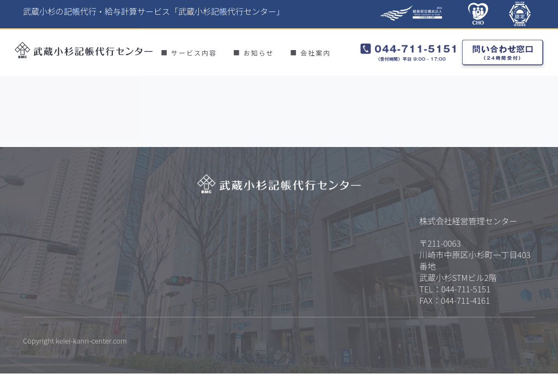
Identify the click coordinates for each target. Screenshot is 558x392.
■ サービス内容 (189, 53)
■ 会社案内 (310, 53)
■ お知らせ (253, 53)
